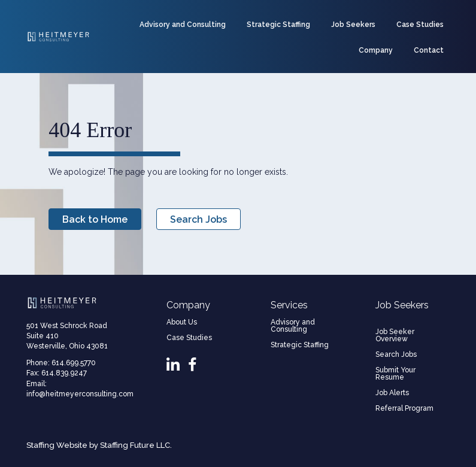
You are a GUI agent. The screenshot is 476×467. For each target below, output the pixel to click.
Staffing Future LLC (135, 445)
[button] (95, 219)
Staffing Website (57, 445)
